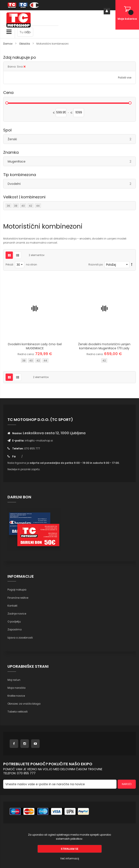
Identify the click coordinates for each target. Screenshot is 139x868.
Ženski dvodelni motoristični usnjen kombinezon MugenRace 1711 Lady (104, 346)
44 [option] (45, 361)
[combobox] (25, 32)
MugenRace (72, 161)
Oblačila (25, 44)
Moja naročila (16, 688)
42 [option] (38, 361)
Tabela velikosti (18, 712)
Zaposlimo (15, 629)
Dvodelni (72, 184)
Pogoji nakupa (17, 590)
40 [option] (31, 361)
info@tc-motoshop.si (39, 441)
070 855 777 (32, 448)
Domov (8, 44)
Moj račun (14, 680)
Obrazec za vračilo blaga (24, 704)
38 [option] (24, 361)
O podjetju (14, 622)
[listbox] (35, 361)
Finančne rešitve (18, 598)
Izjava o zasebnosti (20, 638)
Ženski (72, 139)
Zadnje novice (17, 614)
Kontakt (12, 606)
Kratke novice (16, 696)
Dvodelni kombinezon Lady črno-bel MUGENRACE (35, 346)
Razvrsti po (96, 264)
